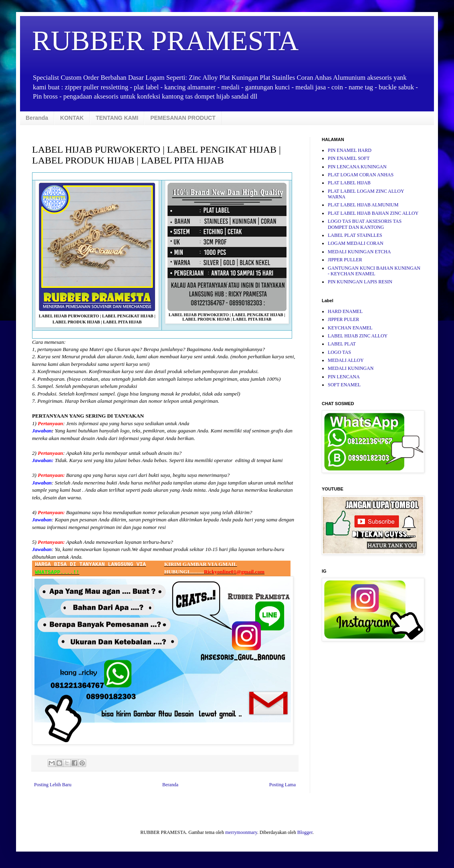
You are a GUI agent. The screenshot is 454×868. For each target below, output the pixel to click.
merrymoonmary (241, 832)
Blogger (305, 832)
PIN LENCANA (344, 377)
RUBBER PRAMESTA (165, 41)
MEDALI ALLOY (346, 360)
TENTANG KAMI (117, 118)
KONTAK (72, 118)
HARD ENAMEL (345, 311)
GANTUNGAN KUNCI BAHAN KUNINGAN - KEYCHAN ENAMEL (374, 271)
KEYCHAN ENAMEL (350, 328)
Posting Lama (282, 785)
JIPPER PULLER (345, 260)
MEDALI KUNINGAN (351, 368)
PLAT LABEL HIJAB (349, 183)
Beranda (37, 118)
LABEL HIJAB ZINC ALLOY (358, 336)
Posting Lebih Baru (53, 785)
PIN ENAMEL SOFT (349, 158)
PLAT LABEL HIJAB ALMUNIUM (363, 205)
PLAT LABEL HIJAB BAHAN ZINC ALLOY (373, 213)
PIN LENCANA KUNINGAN (357, 167)
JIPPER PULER (343, 319)
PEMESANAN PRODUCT (183, 118)
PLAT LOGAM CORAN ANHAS (361, 175)
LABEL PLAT (342, 344)
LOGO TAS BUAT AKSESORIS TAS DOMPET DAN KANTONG (365, 224)
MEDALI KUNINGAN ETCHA (359, 252)
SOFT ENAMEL (344, 385)
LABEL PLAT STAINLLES (355, 235)
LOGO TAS (339, 352)
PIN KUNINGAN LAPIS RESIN (360, 282)
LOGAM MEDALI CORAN (356, 243)
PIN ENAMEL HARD (350, 150)
